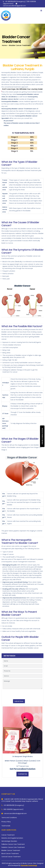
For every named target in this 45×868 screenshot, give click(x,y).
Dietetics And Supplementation (12, 838)
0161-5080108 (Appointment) (13, 809)
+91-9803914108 (10, 1)
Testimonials (6, 826)
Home (4, 45)
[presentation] (18, 694)
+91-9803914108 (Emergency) (14, 805)
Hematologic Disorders (9, 841)
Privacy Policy (6, 822)
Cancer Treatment (8, 835)
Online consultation (42, 436)
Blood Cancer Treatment (10, 854)
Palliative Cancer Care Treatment (13, 844)
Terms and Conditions (9, 818)
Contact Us (22, 774)
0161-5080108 (31, 1)
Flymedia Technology (29, 865)
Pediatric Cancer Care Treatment (13, 847)
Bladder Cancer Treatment (11, 850)
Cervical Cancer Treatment (11, 857)
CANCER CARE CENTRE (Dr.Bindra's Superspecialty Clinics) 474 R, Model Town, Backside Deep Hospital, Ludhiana (22, 800)
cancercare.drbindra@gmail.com (14, 6)
